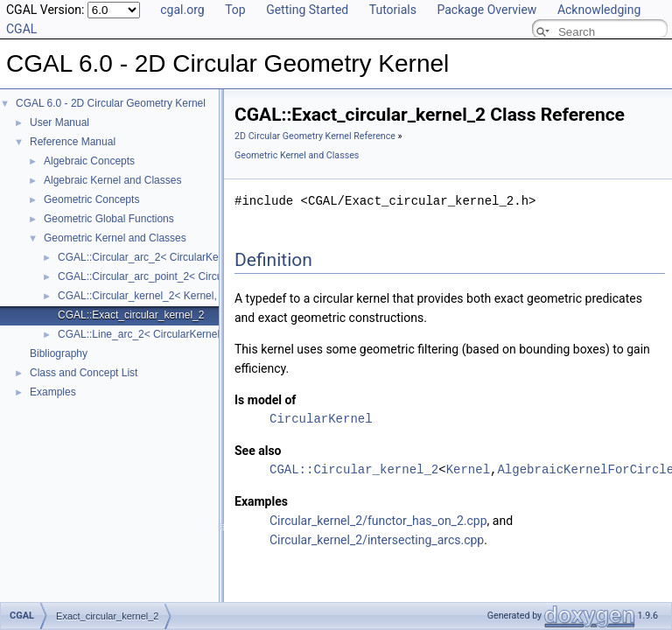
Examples (53, 392)
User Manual (59, 122)
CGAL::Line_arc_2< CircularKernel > (143, 334)
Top (235, 10)
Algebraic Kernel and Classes (112, 180)
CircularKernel (321, 419)
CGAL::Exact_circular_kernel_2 (131, 315)
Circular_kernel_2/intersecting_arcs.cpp (377, 540)
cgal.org (182, 10)
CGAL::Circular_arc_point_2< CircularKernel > (166, 276)
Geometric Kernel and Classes (115, 238)
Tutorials (393, 10)
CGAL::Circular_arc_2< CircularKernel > (151, 257)
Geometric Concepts (91, 199)
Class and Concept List (84, 373)
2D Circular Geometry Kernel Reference (315, 136)
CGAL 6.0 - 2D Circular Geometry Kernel (111, 103)
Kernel (468, 469)
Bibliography (59, 353)
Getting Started (307, 10)
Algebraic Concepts (89, 161)
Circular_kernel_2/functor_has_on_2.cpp (378, 521)
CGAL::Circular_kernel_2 (354, 469)
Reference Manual (73, 142)
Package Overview (486, 10)
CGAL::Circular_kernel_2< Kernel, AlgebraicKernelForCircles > (204, 296)
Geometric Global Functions (109, 219)
